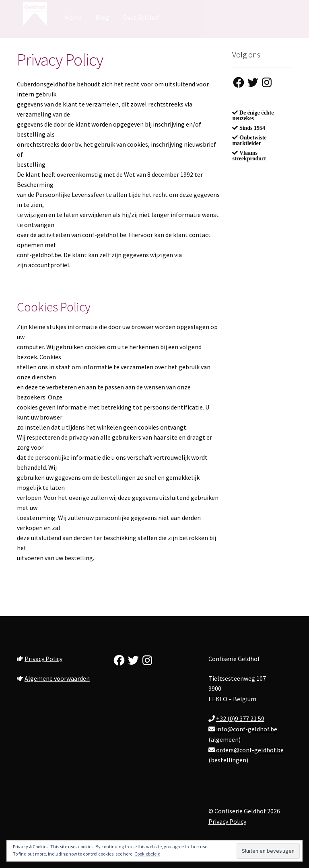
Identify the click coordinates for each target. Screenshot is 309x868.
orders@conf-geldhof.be (249, 750)
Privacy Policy (43, 659)
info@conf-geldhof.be (246, 729)
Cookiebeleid (147, 854)
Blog (102, 17)
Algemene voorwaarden (57, 678)
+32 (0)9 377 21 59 (240, 719)
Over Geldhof (141, 17)
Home (73, 17)
